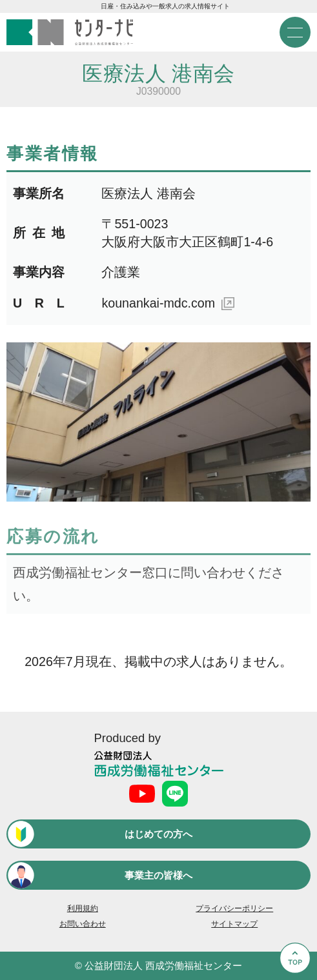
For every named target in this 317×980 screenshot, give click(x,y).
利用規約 (83, 908)
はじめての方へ (158, 834)
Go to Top (294, 979)
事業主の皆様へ (158, 875)
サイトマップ (234, 924)
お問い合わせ (83, 924)
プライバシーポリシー (234, 908)
